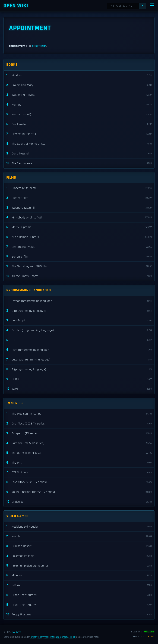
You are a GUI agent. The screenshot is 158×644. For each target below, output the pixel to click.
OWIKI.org (16, 632)
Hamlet (79, 105)
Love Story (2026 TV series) (79, 482)
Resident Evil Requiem (79, 527)
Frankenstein (79, 124)
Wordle (79, 536)
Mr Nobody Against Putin (79, 218)
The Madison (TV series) (79, 414)
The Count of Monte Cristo (79, 144)
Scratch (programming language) (79, 330)
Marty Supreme (79, 227)
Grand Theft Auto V (79, 605)
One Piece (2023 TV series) (79, 424)
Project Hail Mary (79, 85)
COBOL (79, 379)
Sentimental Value (79, 247)
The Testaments (79, 163)
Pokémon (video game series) (79, 566)
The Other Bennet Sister (79, 453)
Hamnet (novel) (79, 115)
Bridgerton (79, 502)
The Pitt (79, 463)
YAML (79, 389)
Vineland (79, 75)
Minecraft (79, 576)
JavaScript (79, 321)
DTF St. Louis (79, 472)
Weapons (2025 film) (79, 208)
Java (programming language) (79, 360)
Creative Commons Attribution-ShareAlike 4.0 (53, 637)
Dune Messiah (79, 154)
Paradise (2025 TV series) (79, 443)
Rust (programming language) (79, 350)
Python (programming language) (79, 301)
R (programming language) (79, 370)
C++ (79, 340)
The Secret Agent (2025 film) (79, 266)
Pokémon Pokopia (79, 556)
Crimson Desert (79, 546)
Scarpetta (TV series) (79, 434)
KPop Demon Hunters (79, 237)
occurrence (39, 46)
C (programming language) (79, 311)
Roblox (79, 585)
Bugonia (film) (79, 257)
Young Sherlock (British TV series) (79, 492)
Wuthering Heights (79, 95)
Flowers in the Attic (79, 134)
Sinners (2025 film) (79, 188)
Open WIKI (16, 6)
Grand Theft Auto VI (79, 595)
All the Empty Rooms (79, 276)
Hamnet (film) (79, 198)
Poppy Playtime (79, 615)
